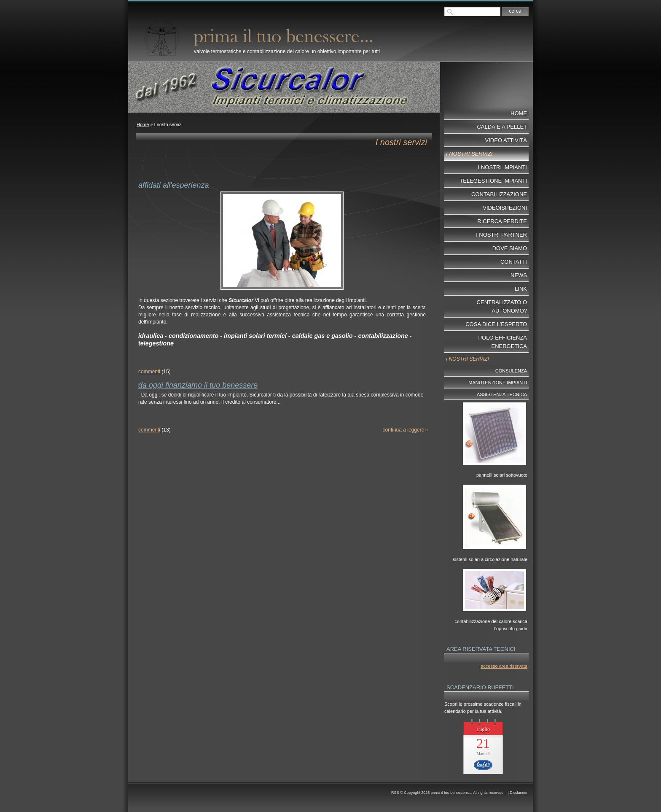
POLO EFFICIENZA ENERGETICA (502, 342)
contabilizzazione (499, 194)
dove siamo (510, 248)
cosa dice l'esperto (496, 324)
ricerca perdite (502, 221)
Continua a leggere (404, 430)
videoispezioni (505, 208)
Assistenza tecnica (502, 394)
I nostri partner (501, 235)
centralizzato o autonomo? (502, 306)
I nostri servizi (469, 154)
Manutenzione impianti (498, 383)
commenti (149, 372)
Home (143, 124)
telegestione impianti (493, 181)
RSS (395, 793)
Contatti (514, 262)
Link (521, 289)
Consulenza (511, 371)
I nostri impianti (502, 167)
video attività (506, 140)
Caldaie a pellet (502, 127)
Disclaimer (519, 793)
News (519, 275)
